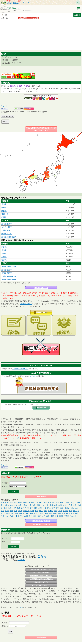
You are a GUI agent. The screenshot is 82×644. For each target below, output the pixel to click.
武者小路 (73, 516)
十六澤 (70, 505)
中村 (32, 511)
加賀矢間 (26, 511)
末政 (46, 513)
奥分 (48, 516)
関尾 (56, 511)
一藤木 (24, 505)
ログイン (33, 376)
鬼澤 (8, 513)
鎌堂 (30, 516)
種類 (3, 542)
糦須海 (12, 505)
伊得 (31, 508)
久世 (57, 516)
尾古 (10, 508)
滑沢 (11, 503)
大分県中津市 (7, 227)
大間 (31, 513)
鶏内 (3, 503)
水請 (52, 516)
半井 (11, 511)
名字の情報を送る (7, 116)
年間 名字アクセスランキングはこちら (41, 576)
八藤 (77, 508)
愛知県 (19, 86)
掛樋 (60, 505)
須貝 (34, 505)
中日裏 (31, 503)
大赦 (11, 516)
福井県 (4, 260)
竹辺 (41, 511)
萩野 (62, 508)
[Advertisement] (41, 34)
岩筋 (40, 508)
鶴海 (60, 511)
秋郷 (45, 508)
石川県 (4, 217)
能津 (7, 511)
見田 (12, 513)
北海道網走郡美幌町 (9, 280)
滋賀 (68, 503)
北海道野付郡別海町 (9, 237)
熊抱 (37, 511)
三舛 (43, 505)
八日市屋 (51, 503)
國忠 (17, 513)
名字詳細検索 (41, 496)
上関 (72, 503)
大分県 (26, 86)
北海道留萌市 (7, 273)
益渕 (37, 503)
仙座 (7, 503)
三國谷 (25, 503)
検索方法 (5, 486)
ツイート (4, 106)
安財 (47, 505)
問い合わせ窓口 (26, 304)
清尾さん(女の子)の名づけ (41, 524)
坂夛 (53, 508)
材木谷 (51, 511)
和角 (36, 508)
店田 (72, 508)
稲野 (57, 503)
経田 (44, 516)
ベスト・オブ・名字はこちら (41, 573)
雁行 (23, 508)
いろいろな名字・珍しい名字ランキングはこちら (41, 570)
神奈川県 (5, 214)
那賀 (70, 511)
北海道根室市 (7, 234)
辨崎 (59, 513)
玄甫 (7, 516)
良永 (36, 513)
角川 (16, 503)
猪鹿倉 (67, 508)
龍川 (5, 508)
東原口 (63, 503)
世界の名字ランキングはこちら (41, 585)
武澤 (29, 505)
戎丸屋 (22, 513)
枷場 (68, 513)
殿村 (3, 505)
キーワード (6, 538)
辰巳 (7, 505)
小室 (14, 508)
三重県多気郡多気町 (9, 276)
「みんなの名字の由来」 (20, 369)
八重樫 (66, 516)
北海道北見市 (7, 224)
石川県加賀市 (7, 230)
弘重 (20, 503)
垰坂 (38, 505)
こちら (17, 438)
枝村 (45, 503)
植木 (64, 513)
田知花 (41, 513)
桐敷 (55, 513)
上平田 (77, 503)
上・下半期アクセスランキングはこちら (41, 579)
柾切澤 (18, 505)
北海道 (12, 86)
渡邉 (35, 516)
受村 (22, 516)
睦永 (77, 513)
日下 (41, 503)
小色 (75, 505)
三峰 (3, 516)
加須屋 (65, 511)
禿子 (16, 511)
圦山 (3, 511)
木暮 (51, 505)
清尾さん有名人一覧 (41, 288)
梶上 (49, 508)
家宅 (39, 516)
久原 (72, 513)
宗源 (20, 511)
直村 (27, 513)
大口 (75, 511)
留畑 (45, 511)
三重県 (4, 257)
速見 (58, 508)
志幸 (56, 505)
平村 (51, 513)
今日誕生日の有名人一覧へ (41, 582)
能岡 (26, 516)
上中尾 (17, 516)
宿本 (27, 508)
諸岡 (61, 516)
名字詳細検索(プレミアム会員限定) (29, 18)
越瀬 (64, 505)
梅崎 (18, 508)
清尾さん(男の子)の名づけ (41, 521)
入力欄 (4, 483)
